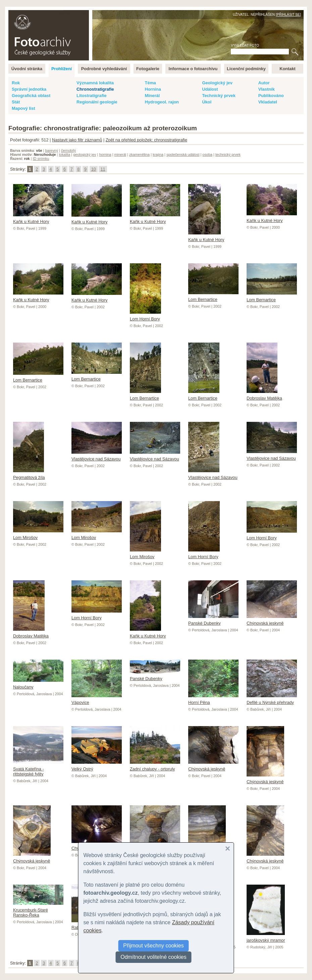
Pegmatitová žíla (29, 475)
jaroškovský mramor (266, 938)
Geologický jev (217, 83)
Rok (16, 83)
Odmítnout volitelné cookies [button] (153, 957)
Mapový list (23, 108)
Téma (150, 83)
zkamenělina (139, 154)
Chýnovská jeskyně (272, 621)
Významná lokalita (95, 83)
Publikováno (271, 96)
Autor (264, 83)
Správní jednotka (29, 89)
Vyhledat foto (245, 46)
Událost (210, 89)
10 (94, 169)
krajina (158, 154)
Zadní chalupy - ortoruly (155, 766)
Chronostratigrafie (95, 89)
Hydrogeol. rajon (162, 102)
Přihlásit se (288, 15)
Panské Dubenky (213, 621)
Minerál (152, 96)
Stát (16, 102)
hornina (105, 154)
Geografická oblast (31, 96)
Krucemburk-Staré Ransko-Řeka (38, 910)
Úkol (207, 102)
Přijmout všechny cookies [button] (153, 946)
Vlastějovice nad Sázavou (97, 456)
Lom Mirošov (145, 554)
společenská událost (183, 154)
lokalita (64, 154)
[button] (228, 849)
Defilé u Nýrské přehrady (272, 700)
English (81, 14)
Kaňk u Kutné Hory (38, 219)
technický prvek (228, 154)
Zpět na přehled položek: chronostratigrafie (146, 140)
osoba (207, 154)
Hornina (153, 89)
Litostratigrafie (92, 96)
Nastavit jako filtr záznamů (77, 140)
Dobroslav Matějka (264, 396)
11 (103, 169)
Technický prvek (219, 96)
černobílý (68, 150)
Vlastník (267, 89)
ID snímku (41, 159)
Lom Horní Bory (145, 316)
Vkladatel (268, 102)
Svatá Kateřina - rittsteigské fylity (38, 769)
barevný (51, 150)
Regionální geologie (97, 102)
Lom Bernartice (213, 297)
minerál (120, 154)
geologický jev (85, 154)
